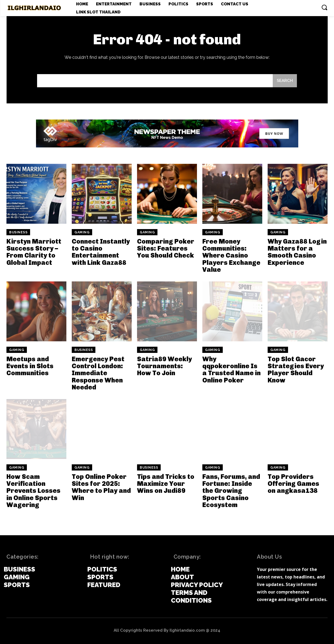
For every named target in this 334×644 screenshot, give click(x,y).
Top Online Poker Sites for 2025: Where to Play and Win (101, 487)
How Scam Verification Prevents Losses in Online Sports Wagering (33, 491)
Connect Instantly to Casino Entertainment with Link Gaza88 (101, 252)
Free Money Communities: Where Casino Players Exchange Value (231, 256)
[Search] (285, 81)
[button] (324, 7)
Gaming (82, 232)
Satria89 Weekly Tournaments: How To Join (164, 366)
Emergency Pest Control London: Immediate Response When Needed (98, 373)
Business (18, 232)
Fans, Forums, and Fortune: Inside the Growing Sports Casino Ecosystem (231, 491)
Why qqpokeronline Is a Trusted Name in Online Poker (231, 370)
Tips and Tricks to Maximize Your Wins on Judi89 (166, 484)
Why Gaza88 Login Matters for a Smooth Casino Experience (297, 252)
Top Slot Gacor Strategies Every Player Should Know (296, 370)
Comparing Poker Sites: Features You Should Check (166, 248)
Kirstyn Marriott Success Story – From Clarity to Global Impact (34, 252)
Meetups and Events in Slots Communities (30, 366)
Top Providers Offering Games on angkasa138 (293, 484)
